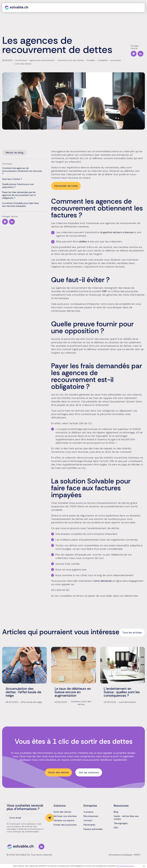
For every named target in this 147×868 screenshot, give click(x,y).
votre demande (102, 581)
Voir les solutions (89, 772)
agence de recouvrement (42, 60)
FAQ (116, 828)
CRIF (104, 291)
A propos (88, 812)
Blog (116, 812)
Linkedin (41, 847)
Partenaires (89, 825)
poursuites (116, 60)
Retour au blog (14, 153)
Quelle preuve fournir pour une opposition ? (18, 186)
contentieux (21, 60)
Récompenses (91, 816)
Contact (88, 821)
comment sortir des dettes (71, 60)
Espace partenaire (93, 829)
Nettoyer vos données (65, 816)
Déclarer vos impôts (64, 821)
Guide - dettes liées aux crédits (126, 818)
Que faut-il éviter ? (12, 179)
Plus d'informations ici (125, 866)
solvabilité (103, 60)
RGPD (137, 855)
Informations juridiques (121, 855)
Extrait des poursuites (65, 825)
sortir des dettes (23, 64)
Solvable (91, 60)
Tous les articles (132, 633)
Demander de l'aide (66, 186)
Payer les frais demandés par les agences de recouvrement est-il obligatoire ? (19, 195)
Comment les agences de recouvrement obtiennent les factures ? (22, 171)
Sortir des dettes (58, 772)
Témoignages (121, 823)
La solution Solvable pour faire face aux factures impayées (21, 205)
